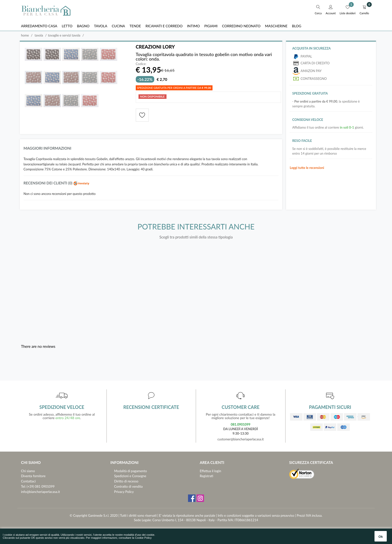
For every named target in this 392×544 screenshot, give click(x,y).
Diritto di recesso (126, 481)
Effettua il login (210, 471)
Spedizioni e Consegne (130, 476)
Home (25, 35)
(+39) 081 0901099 (41, 487)
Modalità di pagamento (131, 471)
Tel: (23, 487)
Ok (381, 537)
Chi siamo (28, 471)
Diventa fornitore (33, 476)
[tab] (151, 150)
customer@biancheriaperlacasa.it (241, 439)
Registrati (206, 476)
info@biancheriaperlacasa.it (40, 492)
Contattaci (28, 481)
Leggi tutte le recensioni (307, 168)
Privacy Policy (124, 492)
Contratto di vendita (128, 487)
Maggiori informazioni (48, 148)
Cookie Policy (143, 538)
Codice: (141, 64)
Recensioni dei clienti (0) (57, 183)
